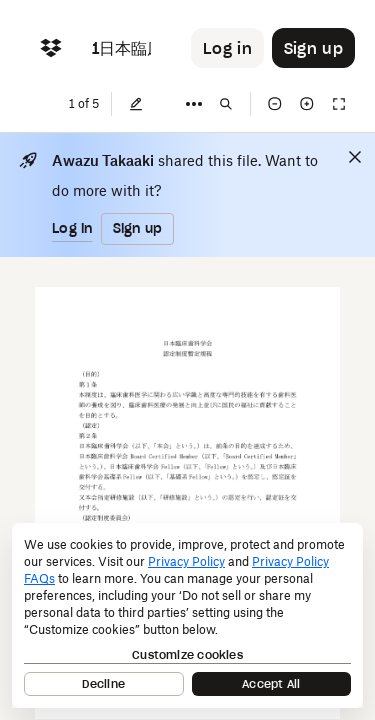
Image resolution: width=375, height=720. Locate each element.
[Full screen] (339, 104)
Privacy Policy (186, 561)
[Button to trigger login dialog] (227, 48)
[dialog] (187, 615)
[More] (194, 104)
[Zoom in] (307, 104)
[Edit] (136, 104)
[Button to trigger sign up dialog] (313, 48)
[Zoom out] (275, 104)
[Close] (355, 157)
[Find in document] (226, 104)
